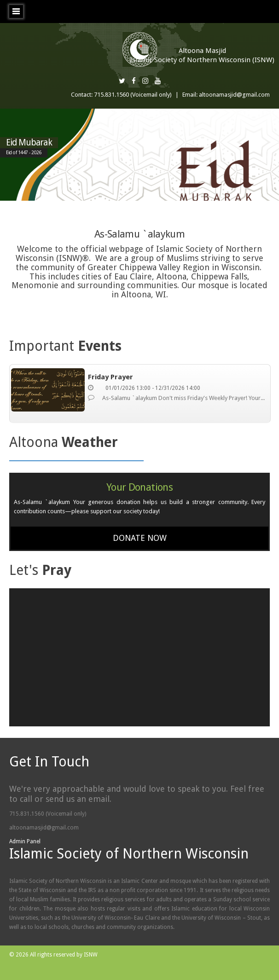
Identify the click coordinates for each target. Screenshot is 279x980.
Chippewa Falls (219, 276)
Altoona (171, 276)
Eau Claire (133, 276)
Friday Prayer (110, 377)
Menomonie (35, 285)
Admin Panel (25, 841)
